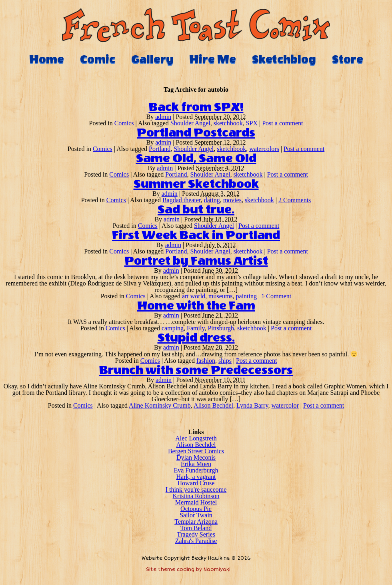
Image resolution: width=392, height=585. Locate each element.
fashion (206, 361)
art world (194, 296)
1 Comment (276, 296)
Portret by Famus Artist (196, 261)
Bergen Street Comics (196, 451)
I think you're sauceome (196, 490)
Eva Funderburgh (196, 470)
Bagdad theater (182, 200)
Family (196, 328)
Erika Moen (196, 464)
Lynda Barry (252, 405)
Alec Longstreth (196, 438)
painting (246, 296)
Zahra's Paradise (196, 541)
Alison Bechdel (213, 405)
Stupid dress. (196, 338)
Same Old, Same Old (196, 159)
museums (220, 296)
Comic (98, 59)
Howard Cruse (196, 483)
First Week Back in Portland (196, 235)
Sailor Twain (196, 515)
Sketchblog (284, 59)
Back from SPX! (196, 107)
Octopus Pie (196, 509)
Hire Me (213, 59)
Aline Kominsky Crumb (160, 405)
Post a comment (282, 123)
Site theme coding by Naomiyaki (188, 570)
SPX (252, 123)
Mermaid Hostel (196, 502)
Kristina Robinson (196, 496)
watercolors (264, 149)
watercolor (285, 405)
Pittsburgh (221, 328)
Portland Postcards (196, 133)
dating (212, 200)
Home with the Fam (196, 306)
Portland (160, 149)
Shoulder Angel (190, 123)
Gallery (152, 59)
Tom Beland (196, 528)
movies (232, 200)
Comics (124, 123)
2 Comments (295, 200)
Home (47, 59)
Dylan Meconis (196, 457)
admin (163, 117)
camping (173, 328)
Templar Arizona (196, 522)
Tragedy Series (196, 534)
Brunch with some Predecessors (196, 370)
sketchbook (228, 123)
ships (225, 361)
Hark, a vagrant (196, 477)
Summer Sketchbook (196, 184)
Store (348, 59)
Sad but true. (196, 210)
